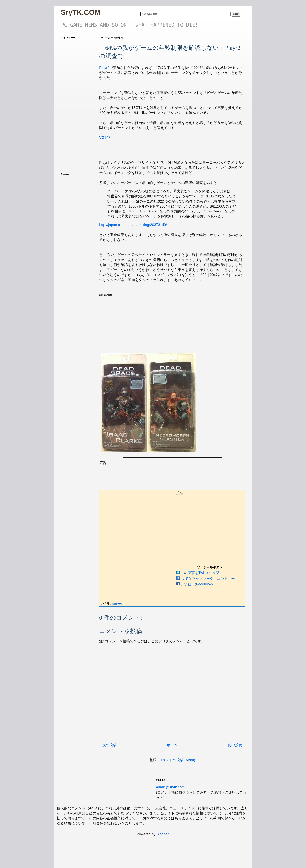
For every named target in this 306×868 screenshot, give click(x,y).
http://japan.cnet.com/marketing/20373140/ (133, 225)
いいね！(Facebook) (195, 584)
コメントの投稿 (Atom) (177, 760)
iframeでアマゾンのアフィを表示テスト (77, 198)
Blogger (162, 834)
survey (117, 603)
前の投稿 (235, 745)
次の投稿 (109, 745)
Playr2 (104, 68)
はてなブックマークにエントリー (206, 579)
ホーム (172, 745)
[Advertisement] (171, 474)
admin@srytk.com (170, 787)
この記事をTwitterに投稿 (198, 573)
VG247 (105, 138)
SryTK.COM (81, 12)
